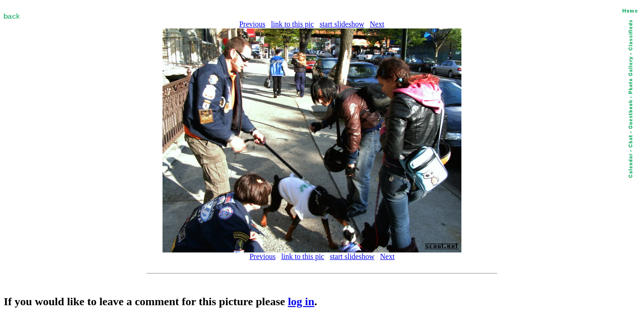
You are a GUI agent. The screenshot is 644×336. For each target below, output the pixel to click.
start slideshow (342, 24)
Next (377, 24)
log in (301, 301)
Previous (252, 24)
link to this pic (292, 24)
